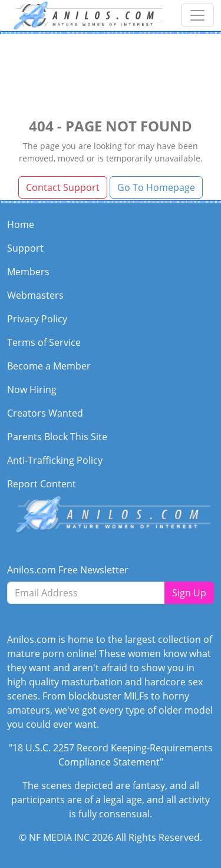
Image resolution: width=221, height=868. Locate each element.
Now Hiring (32, 390)
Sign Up (189, 593)
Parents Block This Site (57, 437)
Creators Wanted (45, 413)
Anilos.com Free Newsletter (68, 570)
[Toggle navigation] (197, 15)
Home (21, 225)
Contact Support (63, 187)
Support (25, 248)
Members (28, 272)
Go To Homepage (156, 187)
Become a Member (49, 366)
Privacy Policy (37, 319)
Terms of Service (44, 342)
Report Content (42, 484)
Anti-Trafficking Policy (55, 460)
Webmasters (35, 295)
